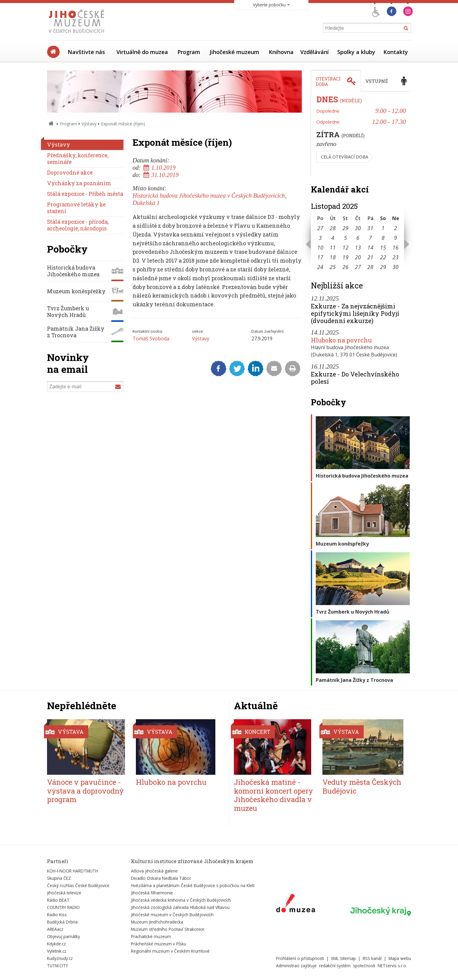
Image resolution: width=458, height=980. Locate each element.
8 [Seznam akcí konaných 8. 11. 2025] (383, 238)
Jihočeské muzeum (234, 52)
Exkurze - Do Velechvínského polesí (355, 378)
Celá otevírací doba (345, 157)
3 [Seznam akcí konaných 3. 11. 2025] (320, 238)
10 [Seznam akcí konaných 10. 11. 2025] (320, 247)
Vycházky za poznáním (79, 183)
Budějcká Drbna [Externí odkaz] (62, 922)
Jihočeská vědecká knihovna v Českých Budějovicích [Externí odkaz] (181, 900)
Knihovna (281, 52)
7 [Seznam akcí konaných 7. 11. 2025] (370, 238)
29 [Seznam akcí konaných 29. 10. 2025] (345, 228)
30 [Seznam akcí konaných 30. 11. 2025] (396, 267)
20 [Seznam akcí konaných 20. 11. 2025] (358, 257)
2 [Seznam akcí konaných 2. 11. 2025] (396, 228)
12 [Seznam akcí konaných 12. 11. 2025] (345, 247)
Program (189, 52)
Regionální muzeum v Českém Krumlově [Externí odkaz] (170, 951)
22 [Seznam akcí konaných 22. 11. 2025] (383, 257)
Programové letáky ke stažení (76, 208)
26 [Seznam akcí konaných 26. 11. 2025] (345, 267)
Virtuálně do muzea (142, 52)
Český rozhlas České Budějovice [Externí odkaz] (78, 885)
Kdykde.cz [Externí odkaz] (56, 944)
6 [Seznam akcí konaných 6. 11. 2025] (358, 238)
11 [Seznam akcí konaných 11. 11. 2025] (333, 247)
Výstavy (89, 124)
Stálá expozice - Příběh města (85, 194)
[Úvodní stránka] (78, 35)
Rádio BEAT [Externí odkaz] (58, 900)
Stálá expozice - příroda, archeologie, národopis (78, 225)
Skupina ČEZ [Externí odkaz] (59, 878)
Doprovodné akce (70, 173)
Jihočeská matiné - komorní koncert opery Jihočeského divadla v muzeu (273, 795)
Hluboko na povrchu (341, 340)
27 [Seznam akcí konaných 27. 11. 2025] (358, 267)
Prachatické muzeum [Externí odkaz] (151, 936)
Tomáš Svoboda (151, 339)
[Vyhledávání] (367, 28)
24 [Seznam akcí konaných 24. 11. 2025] (320, 267)
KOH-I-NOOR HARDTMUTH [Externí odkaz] (72, 871)
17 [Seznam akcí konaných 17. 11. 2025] (320, 257)
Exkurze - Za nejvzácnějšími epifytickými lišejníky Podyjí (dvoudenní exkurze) (355, 313)
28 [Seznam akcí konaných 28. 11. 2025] (370, 267)
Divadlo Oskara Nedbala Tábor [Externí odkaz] (161, 878)
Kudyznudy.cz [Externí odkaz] (60, 958)
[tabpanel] (361, 134)
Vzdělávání (315, 52)
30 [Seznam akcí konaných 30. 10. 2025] (358, 228)
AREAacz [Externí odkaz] (55, 929)
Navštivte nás (86, 52)
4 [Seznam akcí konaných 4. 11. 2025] (333, 238)
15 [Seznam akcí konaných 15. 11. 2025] (383, 247)
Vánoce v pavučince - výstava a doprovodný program (85, 791)
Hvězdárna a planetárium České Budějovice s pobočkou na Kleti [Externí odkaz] (193, 885)
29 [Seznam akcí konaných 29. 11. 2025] (383, 267)
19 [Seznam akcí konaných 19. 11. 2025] (345, 257)
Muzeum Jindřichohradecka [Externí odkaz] (157, 922)
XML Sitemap (343, 958)
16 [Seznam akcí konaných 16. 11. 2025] (396, 247)
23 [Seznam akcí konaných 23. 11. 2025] (396, 257)
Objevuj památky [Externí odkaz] (64, 936)
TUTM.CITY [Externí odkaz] (57, 966)
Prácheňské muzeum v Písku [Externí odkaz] (159, 944)
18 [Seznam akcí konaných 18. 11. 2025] (333, 257)
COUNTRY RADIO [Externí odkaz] (63, 907)
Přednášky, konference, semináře (78, 159)
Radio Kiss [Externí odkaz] (57, 915)
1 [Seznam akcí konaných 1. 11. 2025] (383, 228)
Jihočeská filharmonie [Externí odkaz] (152, 893)
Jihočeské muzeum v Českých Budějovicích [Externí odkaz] (172, 915)
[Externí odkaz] (296, 904)
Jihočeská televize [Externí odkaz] (64, 893)
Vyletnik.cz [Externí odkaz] (57, 951)
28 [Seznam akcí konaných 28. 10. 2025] (333, 228)
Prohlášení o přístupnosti (300, 958)
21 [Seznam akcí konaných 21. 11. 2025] (370, 257)
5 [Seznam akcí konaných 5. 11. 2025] (345, 238)
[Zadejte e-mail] (85, 386)
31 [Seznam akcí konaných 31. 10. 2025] (370, 228)
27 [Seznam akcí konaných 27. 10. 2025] (320, 228)
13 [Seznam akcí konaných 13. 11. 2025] (358, 247)
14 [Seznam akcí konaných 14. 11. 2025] (370, 247)
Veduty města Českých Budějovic (362, 786)
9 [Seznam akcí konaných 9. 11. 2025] (396, 238)
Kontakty (396, 52)
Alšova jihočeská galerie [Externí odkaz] (154, 871)
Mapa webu (400, 958)
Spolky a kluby (356, 52)
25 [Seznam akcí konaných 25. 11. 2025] (333, 267)
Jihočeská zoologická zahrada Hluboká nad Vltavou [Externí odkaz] (180, 907)
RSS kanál (372, 958)
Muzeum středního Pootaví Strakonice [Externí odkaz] (168, 929)
